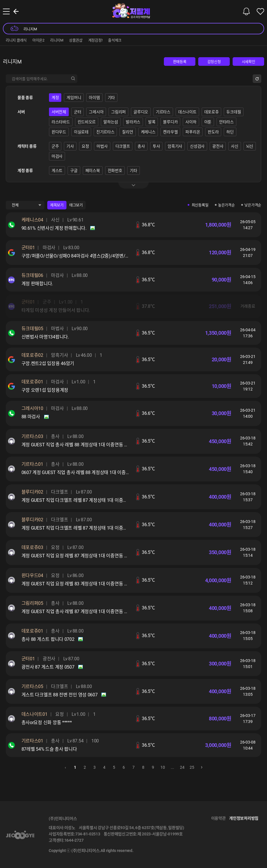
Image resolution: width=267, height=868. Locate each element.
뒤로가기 (16, 11)
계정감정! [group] (95, 40)
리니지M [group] (57, 40)
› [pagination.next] (202, 767)
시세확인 (249, 62)
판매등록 (180, 62)
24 (182, 767)
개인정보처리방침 (244, 818)
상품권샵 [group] (76, 40)
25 (192, 767)
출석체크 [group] (115, 40)
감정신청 (214, 62)
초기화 (257, 79)
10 (163, 767)
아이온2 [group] (38, 40)
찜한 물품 (260, 11)
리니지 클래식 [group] (16, 40)
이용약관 (218, 818)
